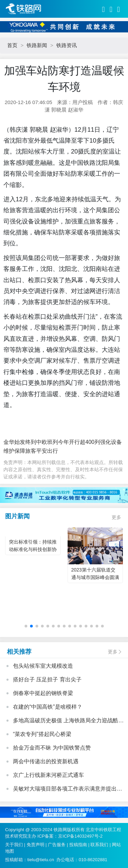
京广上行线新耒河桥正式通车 (48, 775)
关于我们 (14, 845)
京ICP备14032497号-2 (80, 836)
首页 (12, 45)
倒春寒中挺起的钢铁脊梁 (43, 693)
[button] (26, 626)
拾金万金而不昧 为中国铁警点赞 (52, 748)
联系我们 (99, 845)
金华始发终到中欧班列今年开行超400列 (52, 442)
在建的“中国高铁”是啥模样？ (48, 707)
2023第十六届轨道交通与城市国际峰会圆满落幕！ (95, 577)
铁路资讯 (67, 45)
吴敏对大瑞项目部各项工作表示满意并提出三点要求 (68, 790)
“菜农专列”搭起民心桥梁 (42, 734)
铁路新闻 (37, 45)
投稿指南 (78, 845)
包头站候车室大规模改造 (43, 666)
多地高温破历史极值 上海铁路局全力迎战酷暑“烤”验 (66, 721)
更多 (116, 517)
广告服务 (57, 845)
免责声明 (35, 845)
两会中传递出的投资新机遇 (46, 761)
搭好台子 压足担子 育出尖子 (47, 679)
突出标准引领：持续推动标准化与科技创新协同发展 (33, 549)
